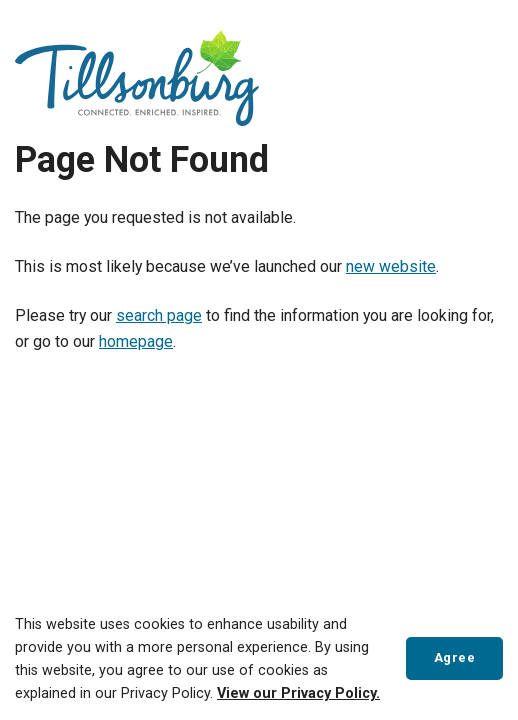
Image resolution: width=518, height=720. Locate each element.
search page (159, 315)
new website (391, 266)
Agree (455, 657)
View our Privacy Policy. (298, 693)
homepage (136, 341)
